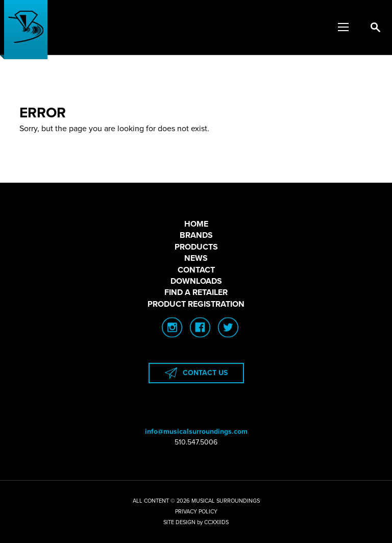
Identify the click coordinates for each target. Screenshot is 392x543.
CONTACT (196, 270)
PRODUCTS (196, 247)
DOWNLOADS (196, 281)
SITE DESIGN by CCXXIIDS (196, 522)
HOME (196, 224)
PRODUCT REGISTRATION (196, 304)
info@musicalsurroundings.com (196, 431)
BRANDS (196, 235)
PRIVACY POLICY (196, 512)
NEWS (196, 258)
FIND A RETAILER (196, 292)
